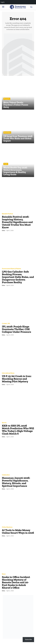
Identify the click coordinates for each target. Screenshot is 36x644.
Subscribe (28, 639)
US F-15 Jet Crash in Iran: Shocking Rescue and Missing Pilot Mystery (17, 379)
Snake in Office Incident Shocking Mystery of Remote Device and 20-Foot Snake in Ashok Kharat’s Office (16, 582)
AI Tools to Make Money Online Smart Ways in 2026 (18, 531)
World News (7, 133)
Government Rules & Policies (11, 269)
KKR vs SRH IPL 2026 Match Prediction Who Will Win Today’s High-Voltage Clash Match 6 (18, 430)
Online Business (7, 527)
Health (6, 164)
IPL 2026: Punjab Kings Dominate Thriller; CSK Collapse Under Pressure (17, 329)
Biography (7, 99)
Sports (4, 423)
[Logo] (18, 7)
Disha (3, 231)
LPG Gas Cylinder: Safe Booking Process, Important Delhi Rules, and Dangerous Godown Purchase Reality (18, 277)
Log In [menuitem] (3, 2)
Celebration (6, 475)
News (4, 574)
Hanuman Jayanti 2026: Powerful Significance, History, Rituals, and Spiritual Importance (16, 482)
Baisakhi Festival (7, 214)
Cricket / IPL (6, 324)
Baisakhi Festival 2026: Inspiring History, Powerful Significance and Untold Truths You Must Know (17, 222)
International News (8, 373)
